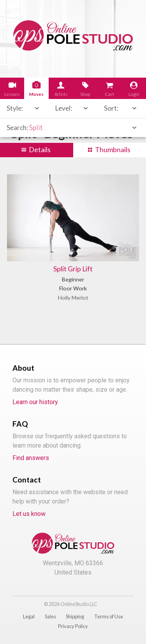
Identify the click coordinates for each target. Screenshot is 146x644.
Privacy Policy (73, 626)
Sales (50, 616)
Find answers (31, 458)
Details (40, 150)
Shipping (75, 616)
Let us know (29, 514)
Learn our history (35, 402)
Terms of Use (109, 616)
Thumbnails (113, 150)
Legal (29, 616)
